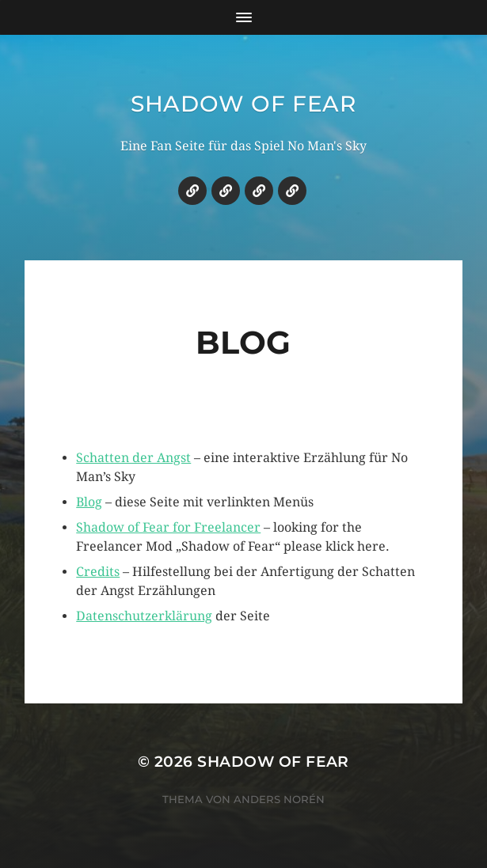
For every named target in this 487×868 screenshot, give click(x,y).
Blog (89, 502)
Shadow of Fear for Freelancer (168, 527)
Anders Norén (279, 799)
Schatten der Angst (133, 458)
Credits (98, 572)
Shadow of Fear (243, 104)
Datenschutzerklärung (144, 616)
